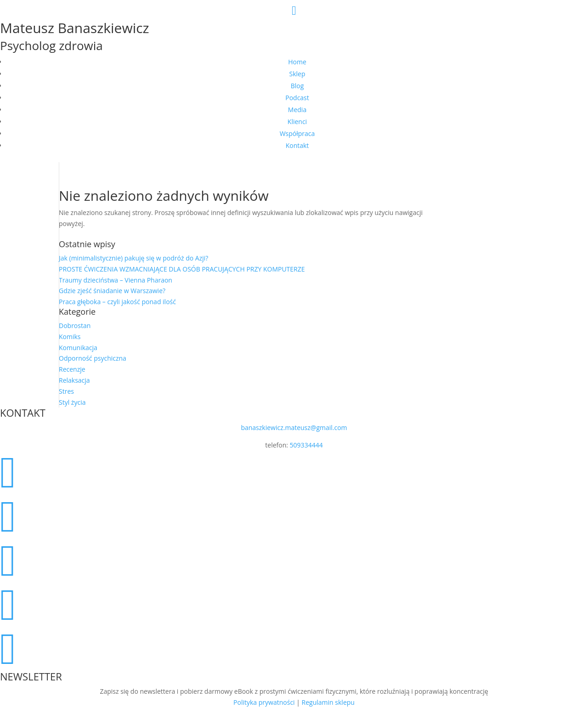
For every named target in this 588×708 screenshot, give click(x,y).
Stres (66, 391)
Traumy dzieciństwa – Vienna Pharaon (116, 280)
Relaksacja (74, 380)
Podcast (297, 98)
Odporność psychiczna (93, 358)
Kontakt (297, 145)
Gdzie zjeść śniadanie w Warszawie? (112, 291)
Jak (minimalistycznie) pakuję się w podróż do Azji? (133, 258)
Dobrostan (75, 326)
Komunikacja (78, 348)
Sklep (297, 74)
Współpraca (297, 133)
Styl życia (72, 402)
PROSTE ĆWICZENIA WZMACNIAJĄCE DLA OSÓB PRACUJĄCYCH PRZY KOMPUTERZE (182, 269)
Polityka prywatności (264, 702)
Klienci (297, 122)
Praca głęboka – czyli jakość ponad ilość (117, 302)
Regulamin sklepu (328, 702)
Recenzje (72, 369)
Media (297, 110)
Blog (297, 86)
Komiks (70, 337)
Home (297, 62)
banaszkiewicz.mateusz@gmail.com (294, 428)
